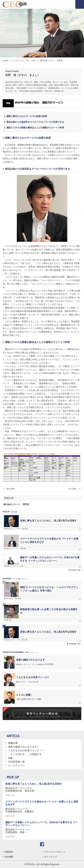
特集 (10, 758)
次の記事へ (73, 489)
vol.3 (34, 60)
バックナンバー (16, 766)
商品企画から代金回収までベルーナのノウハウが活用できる (35, 122)
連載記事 (13, 743)
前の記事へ (11, 489)
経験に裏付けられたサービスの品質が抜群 (27, 116)
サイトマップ (50, 857)
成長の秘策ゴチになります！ (24, 747)
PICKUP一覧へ (76, 570)
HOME (5, 60)
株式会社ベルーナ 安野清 (16, 504)
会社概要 (9, 857)
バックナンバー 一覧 (20, 60)
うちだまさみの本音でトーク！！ (26, 751)
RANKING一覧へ (75, 644)
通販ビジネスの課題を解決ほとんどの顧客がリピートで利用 (35, 128)
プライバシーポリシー (55, 852)
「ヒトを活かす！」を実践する (25, 754)
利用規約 (9, 852)
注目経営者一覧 (16, 762)
